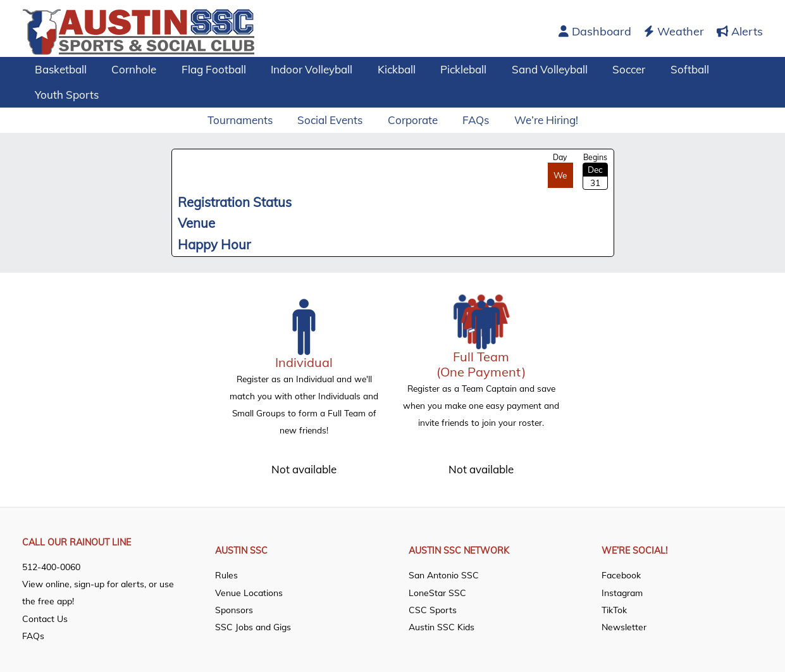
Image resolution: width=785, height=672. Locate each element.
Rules (226, 575)
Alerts (740, 31)
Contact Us (45, 618)
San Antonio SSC (444, 575)
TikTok (614, 609)
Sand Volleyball (527, 69)
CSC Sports (433, 609)
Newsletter (624, 626)
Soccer (603, 69)
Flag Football (205, 69)
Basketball (59, 69)
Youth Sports (65, 95)
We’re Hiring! (539, 120)
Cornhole (129, 69)
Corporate (413, 120)
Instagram (622, 592)
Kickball (381, 69)
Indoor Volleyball (300, 69)
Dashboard (595, 31)
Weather (674, 31)
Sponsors (234, 609)
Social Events (334, 120)
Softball (660, 69)
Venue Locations (249, 592)
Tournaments (247, 120)
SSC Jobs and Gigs (253, 626)
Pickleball (444, 69)
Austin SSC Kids (442, 626)
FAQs (473, 120)
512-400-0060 (51, 566)
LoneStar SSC (437, 592)
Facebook (621, 575)
